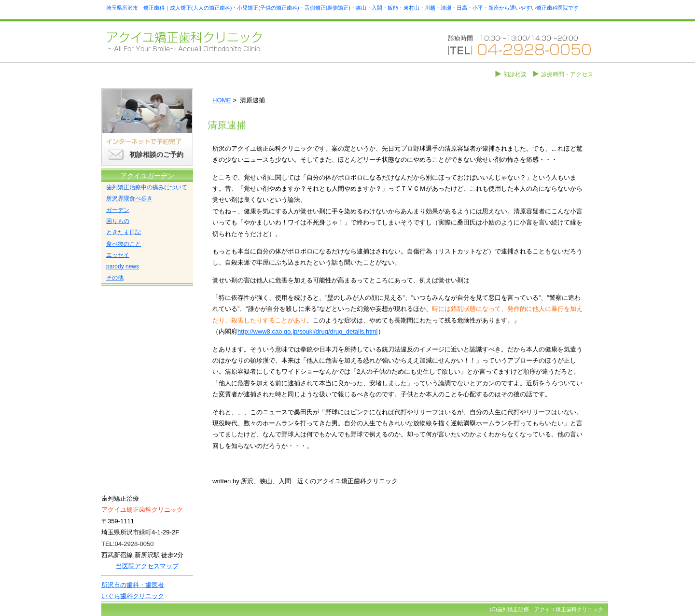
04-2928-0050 (134, 544)
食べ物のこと (124, 244)
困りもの (118, 221)
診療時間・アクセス (567, 74)
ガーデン (118, 210)
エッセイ (118, 255)
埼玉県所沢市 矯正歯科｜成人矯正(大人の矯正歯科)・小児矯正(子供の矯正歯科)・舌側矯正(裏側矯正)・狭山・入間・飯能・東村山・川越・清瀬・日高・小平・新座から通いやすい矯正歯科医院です (342, 8)
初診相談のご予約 (156, 154)
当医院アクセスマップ (147, 566)
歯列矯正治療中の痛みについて (147, 187)
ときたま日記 (124, 232)
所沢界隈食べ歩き (129, 198)
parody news (123, 266)
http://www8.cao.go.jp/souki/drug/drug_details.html (308, 331)
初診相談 (515, 74)
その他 (115, 278)
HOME (222, 100)
